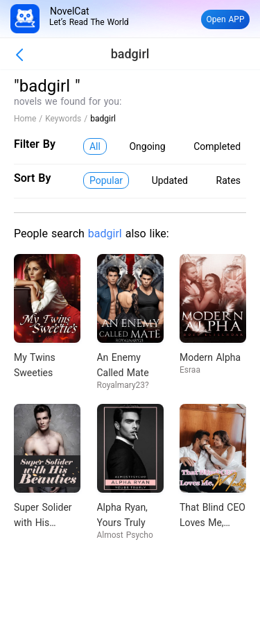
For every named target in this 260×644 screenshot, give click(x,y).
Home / (29, 119)
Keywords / (68, 119)
